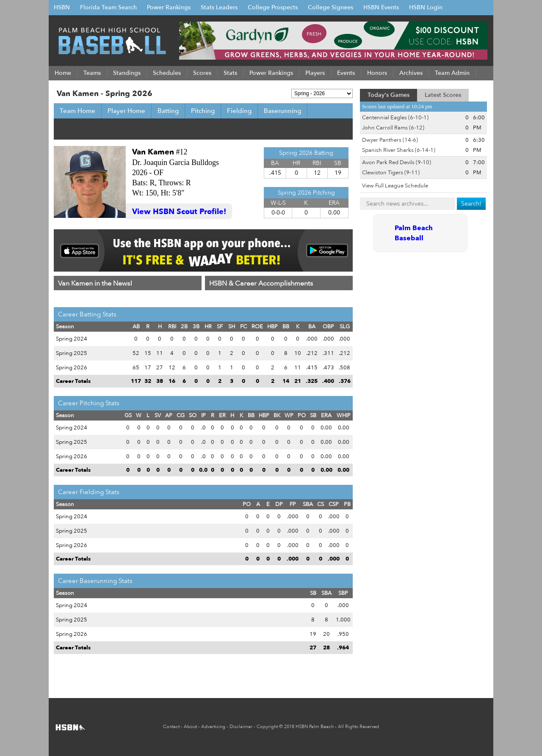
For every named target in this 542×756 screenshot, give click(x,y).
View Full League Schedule (395, 186)
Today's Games (389, 95)
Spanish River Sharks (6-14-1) (399, 150)
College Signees (330, 7)
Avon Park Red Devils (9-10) (397, 162)
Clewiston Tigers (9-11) (391, 173)
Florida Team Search (108, 7)
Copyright (267, 727)
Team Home (77, 111)
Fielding (239, 111)
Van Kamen (153, 152)
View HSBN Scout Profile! (179, 212)
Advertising (213, 727)
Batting (168, 111)
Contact (171, 727)
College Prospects (273, 7)
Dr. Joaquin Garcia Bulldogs (176, 162)
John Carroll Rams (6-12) (393, 128)
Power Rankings (169, 7)
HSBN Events (381, 7)
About (190, 727)
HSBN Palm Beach (315, 727)
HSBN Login (426, 7)
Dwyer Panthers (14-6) (390, 140)
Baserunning (282, 111)
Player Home (126, 111)
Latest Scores (443, 95)
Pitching (203, 111)
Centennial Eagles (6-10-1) (395, 118)
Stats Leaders (219, 7)
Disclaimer (241, 727)
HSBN (62, 7)
